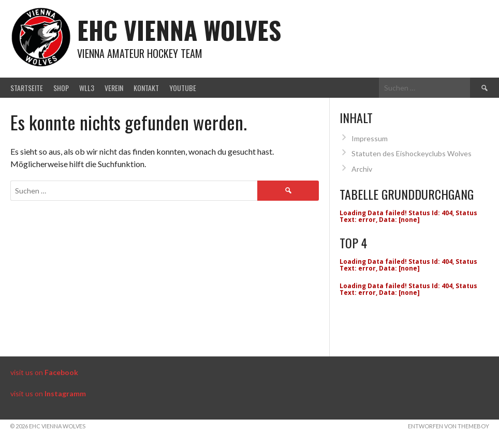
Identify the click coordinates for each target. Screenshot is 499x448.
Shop (61, 88)
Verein (114, 88)
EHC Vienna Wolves (179, 30)
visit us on (44, 372)
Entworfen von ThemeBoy (449, 426)
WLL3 (87, 88)
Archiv (362, 169)
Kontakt (146, 88)
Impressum (370, 138)
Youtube (183, 88)
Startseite (27, 88)
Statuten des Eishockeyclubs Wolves (412, 153)
